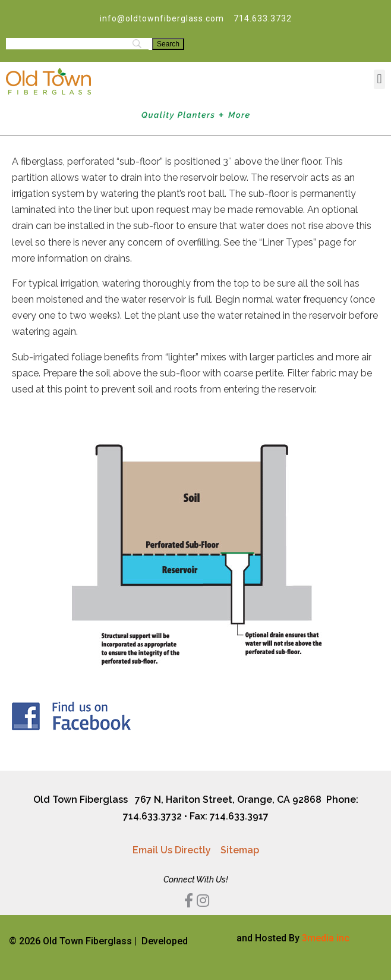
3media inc (326, 938)
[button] (379, 79)
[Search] (168, 44)
